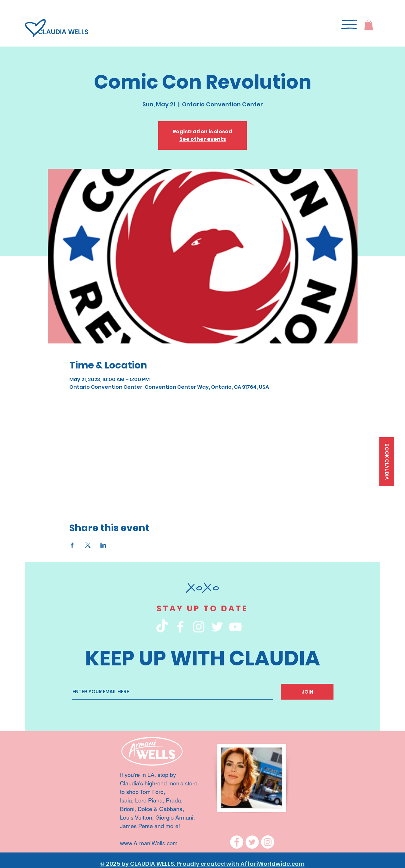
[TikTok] (162, 627)
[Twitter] (252, 842)
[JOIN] (307, 692)
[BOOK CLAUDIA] (387, 462)
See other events (203, 139)
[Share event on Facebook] (72, 545)
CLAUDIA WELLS (63, 32)
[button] (369, 25)
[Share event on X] (88, 545)
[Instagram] (268, 842)
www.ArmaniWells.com (150, 843)
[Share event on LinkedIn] (103, 545)
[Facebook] (237, 842)
